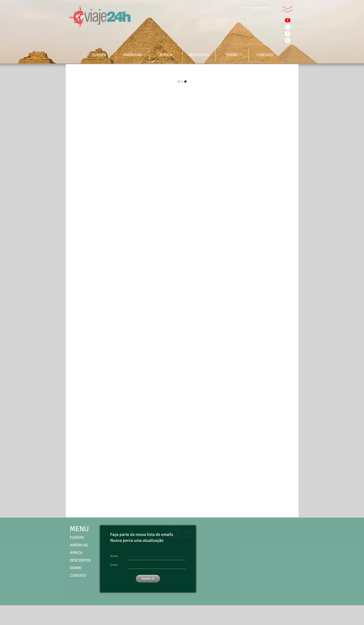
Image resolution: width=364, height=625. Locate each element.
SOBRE (76, 568)
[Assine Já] (148, 579)
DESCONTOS (80, 560)
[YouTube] (288, 20)
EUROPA (77, 538)
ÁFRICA (76, 553)
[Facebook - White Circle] (288, 34)
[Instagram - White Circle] (288, 40)
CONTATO (78, 576)
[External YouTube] (253, 567)
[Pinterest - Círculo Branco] (288, 27)
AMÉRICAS (79, 545)
